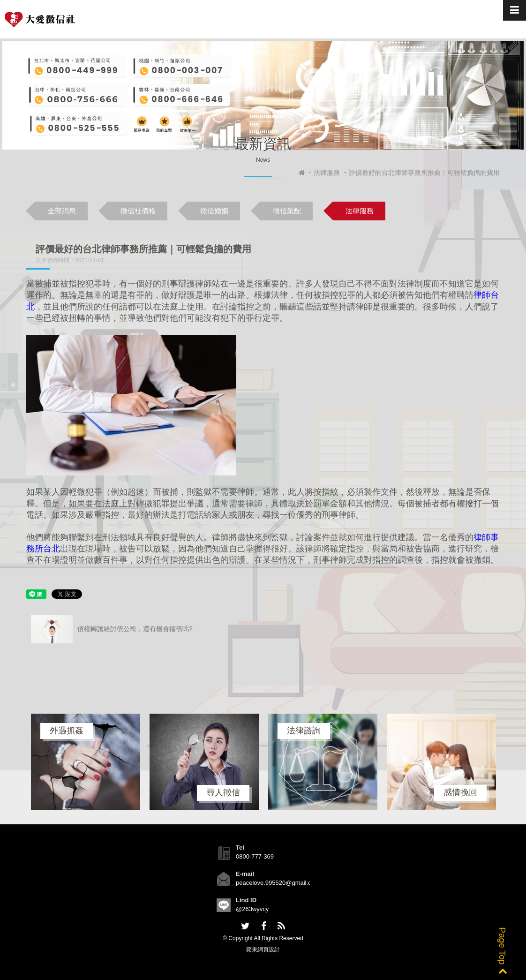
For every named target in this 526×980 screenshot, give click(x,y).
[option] (86, 762)
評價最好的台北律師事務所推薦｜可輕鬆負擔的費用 (424, 173)
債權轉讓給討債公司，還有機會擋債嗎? (112, 629)
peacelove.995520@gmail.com (278, 883)
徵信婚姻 (214, 211)
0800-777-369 (255, 856)
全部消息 (62, 211)
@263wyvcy (252, 909)
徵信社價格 (138, 211)
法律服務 (327, 173)
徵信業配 (287, 211)
